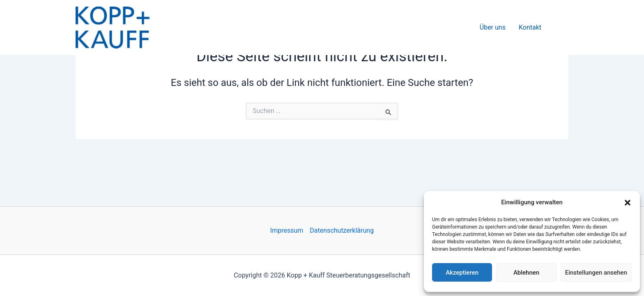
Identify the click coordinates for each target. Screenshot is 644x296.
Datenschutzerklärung (342, 230)
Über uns (493, 27)
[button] (628, 203)
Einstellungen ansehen (596, 273)
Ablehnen (526, 273)
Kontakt (530, 27)
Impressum (287, 230)
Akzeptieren (462, 273)
